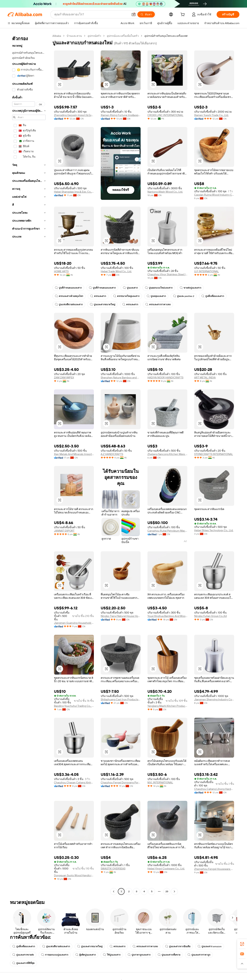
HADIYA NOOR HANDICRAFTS (165, 377)
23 (167, 891)
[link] (242, 944)
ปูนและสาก (130, 288)
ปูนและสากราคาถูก (199, 955)
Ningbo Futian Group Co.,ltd (210, 616)
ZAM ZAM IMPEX (64, 377)
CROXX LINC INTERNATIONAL (165, 115)
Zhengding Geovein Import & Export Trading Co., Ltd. (74, 115)
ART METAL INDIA (205, 377)
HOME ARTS (61, 271)
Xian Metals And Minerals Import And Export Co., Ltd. (74, 454)
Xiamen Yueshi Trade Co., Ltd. (211, 115)
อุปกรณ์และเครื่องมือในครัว (123, 36)
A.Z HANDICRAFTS (112, 454)
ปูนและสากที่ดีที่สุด (23, 963)
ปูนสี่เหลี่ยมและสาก (213, 296)
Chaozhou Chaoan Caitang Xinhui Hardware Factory (74, 782)
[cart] (183, 15)
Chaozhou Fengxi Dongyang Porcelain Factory (121, 782)
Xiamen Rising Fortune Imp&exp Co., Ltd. (121, 115)
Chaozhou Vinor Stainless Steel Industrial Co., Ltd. (167, 274)
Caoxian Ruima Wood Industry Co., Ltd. (214, 195)
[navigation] (29, 464)
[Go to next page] (174, 891)
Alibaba (57, 36)
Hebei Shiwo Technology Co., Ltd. (214, 530)
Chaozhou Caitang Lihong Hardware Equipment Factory (214, 789)
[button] (134, 14)
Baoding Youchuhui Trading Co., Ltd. (74, 706)
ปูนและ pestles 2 (184, 296)
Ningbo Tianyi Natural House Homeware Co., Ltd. (121, 616)
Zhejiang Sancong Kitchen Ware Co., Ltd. (167, 454)
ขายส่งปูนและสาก (190, 288)
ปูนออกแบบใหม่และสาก (159, 288)
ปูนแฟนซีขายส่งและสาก (69, 304)
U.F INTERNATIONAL (207, 271)
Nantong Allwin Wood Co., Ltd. (165, 192)
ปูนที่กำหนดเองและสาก (68, 288)
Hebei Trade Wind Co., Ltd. (116, 271)
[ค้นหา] (146, 14)
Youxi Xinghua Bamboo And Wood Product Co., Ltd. (167, 616)
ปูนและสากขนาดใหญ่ (103, 304)
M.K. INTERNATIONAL (160, 782)
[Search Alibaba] (91, 14)
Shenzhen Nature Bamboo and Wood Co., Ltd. (121, 377)
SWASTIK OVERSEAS (113, 869)
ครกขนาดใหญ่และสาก (126, 296)
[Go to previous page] (114, 891)
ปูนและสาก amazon (210, 946)
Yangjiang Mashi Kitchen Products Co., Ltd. (167, 706)
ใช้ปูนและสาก (112, 955)
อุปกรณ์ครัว (94, 36)
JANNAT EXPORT (64, 531)
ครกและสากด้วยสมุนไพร (69, 296)
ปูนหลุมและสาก (156, 296)
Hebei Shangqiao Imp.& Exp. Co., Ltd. (74, 192)
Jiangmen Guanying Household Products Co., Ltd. (74, 623)
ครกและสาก (98, 296)
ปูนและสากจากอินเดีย (178, 946)
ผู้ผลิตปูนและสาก (86, 955)
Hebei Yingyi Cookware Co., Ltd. (166, 869)
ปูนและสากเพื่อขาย (169, 955)
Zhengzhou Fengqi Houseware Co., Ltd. (214, 869)
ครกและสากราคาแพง (158, 304)
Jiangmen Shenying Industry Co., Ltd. (214, 699)
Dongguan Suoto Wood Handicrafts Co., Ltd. (74, 875)
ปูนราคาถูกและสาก (139, 955)
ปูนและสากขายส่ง (23, 955)
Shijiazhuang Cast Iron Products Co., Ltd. (121, 699)
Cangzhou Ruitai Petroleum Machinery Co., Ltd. (167, 531)
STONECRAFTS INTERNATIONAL (214, 454)
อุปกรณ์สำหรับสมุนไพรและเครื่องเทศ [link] (166, 36)
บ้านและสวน (74, 36)
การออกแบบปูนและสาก (55, 955)
